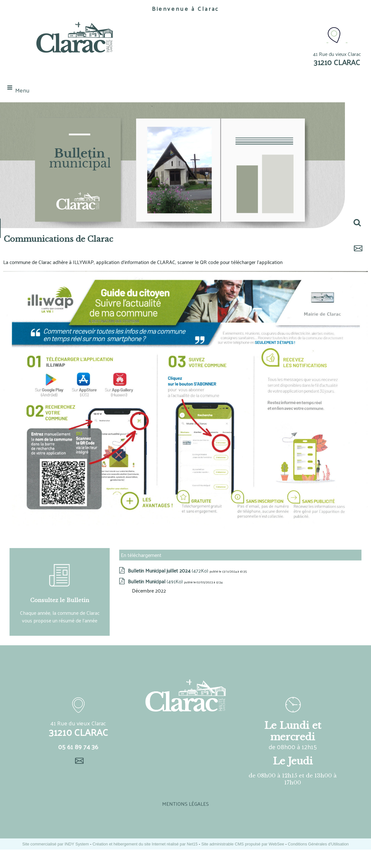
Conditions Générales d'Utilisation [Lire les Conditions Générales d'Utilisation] (318, 844)
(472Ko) (169, 570)
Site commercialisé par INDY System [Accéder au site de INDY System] (56, 844)
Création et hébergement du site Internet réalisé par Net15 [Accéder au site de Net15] (145, 844)
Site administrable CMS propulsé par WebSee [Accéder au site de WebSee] (243, 844)
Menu (22, 90)
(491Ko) (156, 581)
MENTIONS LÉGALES (185, 804)
